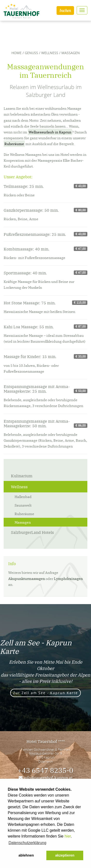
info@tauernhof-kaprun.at (46, 778)
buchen (65, 10)
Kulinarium (22, 476)
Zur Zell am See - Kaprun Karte (45, 693)
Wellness (50, 53)
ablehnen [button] (26, 855)
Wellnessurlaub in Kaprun (50, 132)
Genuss (31, 53)
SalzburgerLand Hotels (32, 532)
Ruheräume (14, 144)
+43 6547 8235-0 (45, 770)
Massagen (23, 522)
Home (17, 53)
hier (68, 836)
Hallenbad (23, 497)
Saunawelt (23, 505)
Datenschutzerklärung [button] (27, 843)
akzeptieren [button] (65, 855)
